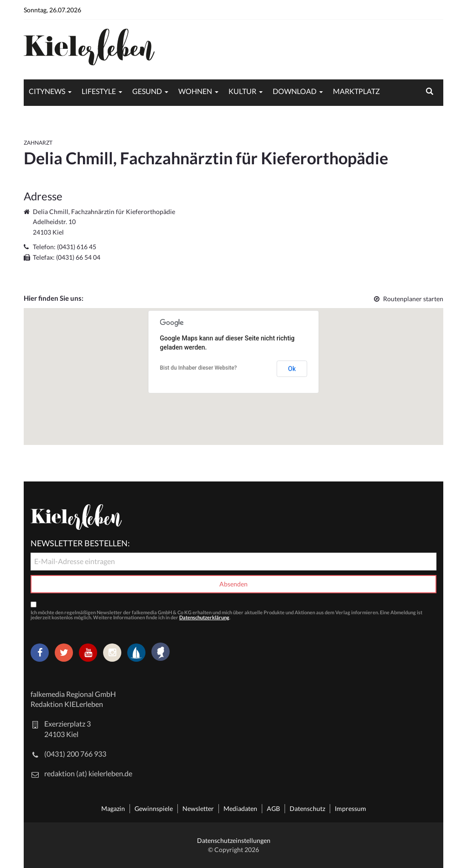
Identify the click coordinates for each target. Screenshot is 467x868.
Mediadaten (240, 808)
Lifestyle (99, 91)
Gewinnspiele (154, 808)
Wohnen (195, 91)
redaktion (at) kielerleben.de (88, 773)
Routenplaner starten (409, 299)
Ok (292, 369)
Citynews (47, 91)
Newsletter (198, 808)
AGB (273, 808)
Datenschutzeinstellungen (234, 840)
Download (295, 91)
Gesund (147, 91)
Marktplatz (356, 91)
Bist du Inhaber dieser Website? (199, 368)
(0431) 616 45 (77, 247)
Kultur (242, 91)
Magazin (113, 808)
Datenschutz (307, 808)
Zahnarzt (38, 143)
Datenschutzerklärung (204, 617)
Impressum (350, 808)
